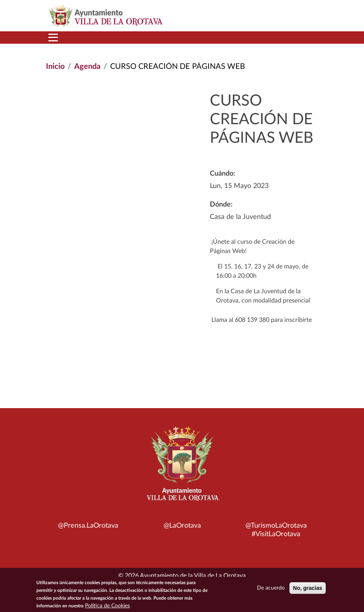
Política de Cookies (107, 606)
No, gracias (307, 588)
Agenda (87, 67)
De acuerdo (271, 588)
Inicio (55, 67)
